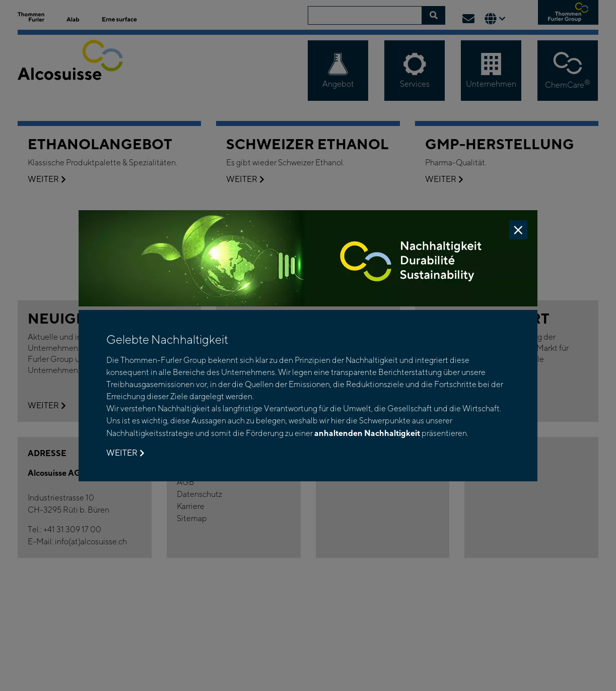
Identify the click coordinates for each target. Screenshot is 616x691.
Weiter (125, 453)
